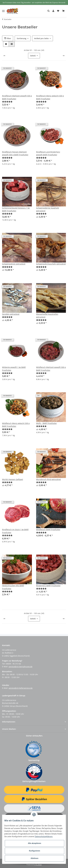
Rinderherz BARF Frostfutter (48, 586)
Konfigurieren (35, 851)
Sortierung (22, 38)
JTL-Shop (38, 865)
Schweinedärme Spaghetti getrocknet (48, 209)
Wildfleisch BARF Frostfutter (48, 530)
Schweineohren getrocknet (14, 264)
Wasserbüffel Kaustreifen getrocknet (47, 316)
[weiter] (64, 56)
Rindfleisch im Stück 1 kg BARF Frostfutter (15, 531)
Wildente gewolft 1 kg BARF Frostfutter (14, 369)
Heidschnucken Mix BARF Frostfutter (13, 587)
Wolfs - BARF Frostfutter (46, 423)
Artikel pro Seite (41, 38)
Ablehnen (35, 858)
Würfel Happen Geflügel (13, 479)
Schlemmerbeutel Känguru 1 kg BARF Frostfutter (16, 209)
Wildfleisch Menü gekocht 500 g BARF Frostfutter (16, 425)
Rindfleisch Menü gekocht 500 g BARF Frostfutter (50, 97)
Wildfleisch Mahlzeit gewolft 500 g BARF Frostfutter (51, 369)
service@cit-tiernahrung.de (20, 667)
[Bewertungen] (7, 102)
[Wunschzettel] (58, 11)
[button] (49, 11)
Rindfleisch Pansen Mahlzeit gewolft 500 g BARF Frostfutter (15, 153)
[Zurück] (4, 56)
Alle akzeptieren (35, 843)
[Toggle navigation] (3, 9)
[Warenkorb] (63, 11)
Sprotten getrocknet (11, 314)
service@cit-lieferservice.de (21, 688)
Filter (8, 38)
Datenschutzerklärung (44, 837)
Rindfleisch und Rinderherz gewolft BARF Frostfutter (48, 153)
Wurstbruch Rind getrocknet (48, 479)
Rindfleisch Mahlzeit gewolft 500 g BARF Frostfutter (17, 97)
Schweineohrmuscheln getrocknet (51, 264)
